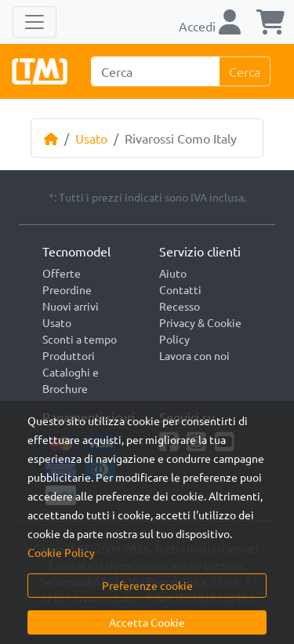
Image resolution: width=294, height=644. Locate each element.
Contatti (180, 289)
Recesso (180, 306)
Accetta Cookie (147, 622)
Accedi (210, 26)
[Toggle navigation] (34, 22)
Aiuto (173, 273)
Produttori (69, 355)
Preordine (67, 289)
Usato (91, 138)
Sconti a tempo (80, 339)
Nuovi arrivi (71, 306)
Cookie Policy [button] (61, 552)
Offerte (62, 273)
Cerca (245, 71)
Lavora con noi (194, 355)
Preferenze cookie (147, 585)
